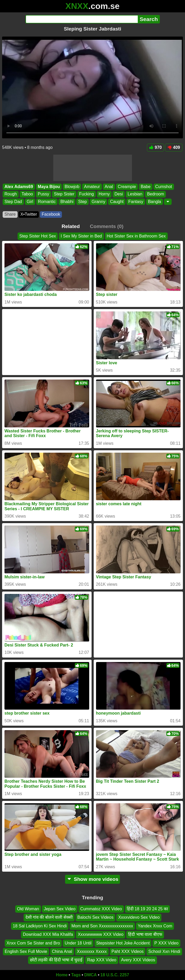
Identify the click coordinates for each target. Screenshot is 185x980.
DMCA (91, 975)
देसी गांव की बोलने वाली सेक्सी (49, 918)
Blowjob (72, 187)
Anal (109, 187)
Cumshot (164, 187)
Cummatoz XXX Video (101, 909)
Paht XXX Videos (128, 951)
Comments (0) (107, 226)
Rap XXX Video (102, 960)
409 (174, 147)
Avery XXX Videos (138, 960)
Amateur (92, 187)
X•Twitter (29, 214)
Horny (104, 194)
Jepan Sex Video (60, 909)
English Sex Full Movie (26, 951)
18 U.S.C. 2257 (115, 975)
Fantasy (136, 202)
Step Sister (64, 194)
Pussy (44, 194)
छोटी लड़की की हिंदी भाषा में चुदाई (56, 960)
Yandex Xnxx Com (155, 926)
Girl (30, 202)
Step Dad (13, 202)
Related (71, 226)
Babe (146, 187)
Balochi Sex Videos (96, 918)
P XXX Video (166, 943)
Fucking (87, 194)
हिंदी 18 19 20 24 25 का (147, 909)
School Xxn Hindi (164, 951)
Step (83, 202)
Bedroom (155, 194)
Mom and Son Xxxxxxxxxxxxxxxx (102, 926)
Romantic (47, 202)
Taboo (27, 194)
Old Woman (28, 909)
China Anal (62, 951)
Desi (119, 194)
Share (10, 214)
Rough (11, 194)
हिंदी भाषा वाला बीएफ (145, 935)
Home (62, 975)
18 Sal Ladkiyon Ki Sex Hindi (40, 926)
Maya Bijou (49, 187)
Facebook (51, 214)
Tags (76, 975)
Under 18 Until (78, 943)
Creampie (127, 187)
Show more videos (92, 879)
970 (156, 147)
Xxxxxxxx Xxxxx (92, 951)
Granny (98, 202)
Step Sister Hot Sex (38, 236)
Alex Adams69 (19, 187)
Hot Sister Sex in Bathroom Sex (136, 236)
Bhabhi (67, 202)
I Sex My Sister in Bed (81, 236)
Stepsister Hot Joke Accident (123, 943)
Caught (117, 202)
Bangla (155, 202)
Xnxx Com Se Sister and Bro (33, 943)
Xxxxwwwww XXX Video (101, 935)
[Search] (82, 19)
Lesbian (135, 194)
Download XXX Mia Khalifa (48, 935)
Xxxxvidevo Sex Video (139, 918)
